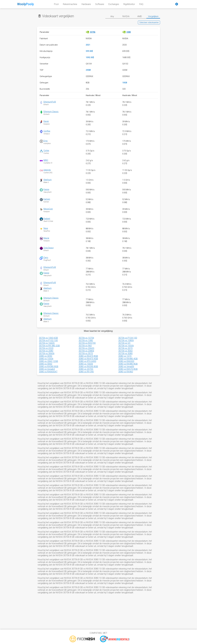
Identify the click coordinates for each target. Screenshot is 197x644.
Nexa (46, 228)
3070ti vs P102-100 (48, 340)
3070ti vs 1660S (47, 343)
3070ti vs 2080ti (86, 351)
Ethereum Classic (51, 112)
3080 (129, 32)
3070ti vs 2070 (125, 348)
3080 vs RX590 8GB (88, 366)
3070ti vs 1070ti (86, 338)
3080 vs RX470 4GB (88, 359)
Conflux (47, 131)
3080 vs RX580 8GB (49, 366)
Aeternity (47, 170)
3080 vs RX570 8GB (128, 369)
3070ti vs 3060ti (47, 353)
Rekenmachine (70, 4)
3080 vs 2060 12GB (48, 361)
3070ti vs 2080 (46, 351)
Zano (46, 257)
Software (100, 4)
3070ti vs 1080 (86, 340)
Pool (56, 4)
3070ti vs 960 (85, 346)
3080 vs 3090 (46, 356)
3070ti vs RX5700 (87, 343)
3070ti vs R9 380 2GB (49, 346)
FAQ (141, 4)
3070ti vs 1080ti (126, 340)
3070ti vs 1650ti (126, 346)
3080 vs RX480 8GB (128, 364)
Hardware (86, 4)
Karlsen (47, 199)
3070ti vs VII (124, 343)
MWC (46, 160)
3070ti (93, 32)
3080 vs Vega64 (47, 369)
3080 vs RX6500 (126, 361)
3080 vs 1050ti (46, 359)
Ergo (46, 141)
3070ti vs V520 (46, 348)
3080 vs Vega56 (126, 366)
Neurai (46, 238)
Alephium (48, 180)
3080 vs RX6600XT (48, 372)
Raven (46, 121)
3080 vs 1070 (125, 356)
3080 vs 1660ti (86, 364)
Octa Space (48, 248)
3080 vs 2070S (86, 369)
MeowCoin (48, 209)
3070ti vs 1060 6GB (48, 338)
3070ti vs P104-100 (128, 338)
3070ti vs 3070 (86, 353)
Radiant (47, 219)
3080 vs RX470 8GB (88, 356)
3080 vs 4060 (46, 364)
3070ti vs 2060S (86, 348)
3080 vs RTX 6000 (87, 361)
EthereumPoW (50, 102)
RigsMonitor (129, 4)
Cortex (46, 150)
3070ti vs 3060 (125, 351)
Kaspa (46, 189)
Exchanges (114, 4)
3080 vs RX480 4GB (128, 359)
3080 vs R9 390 (86, 372)
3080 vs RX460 (126, 372)
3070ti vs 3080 (125, 353)
